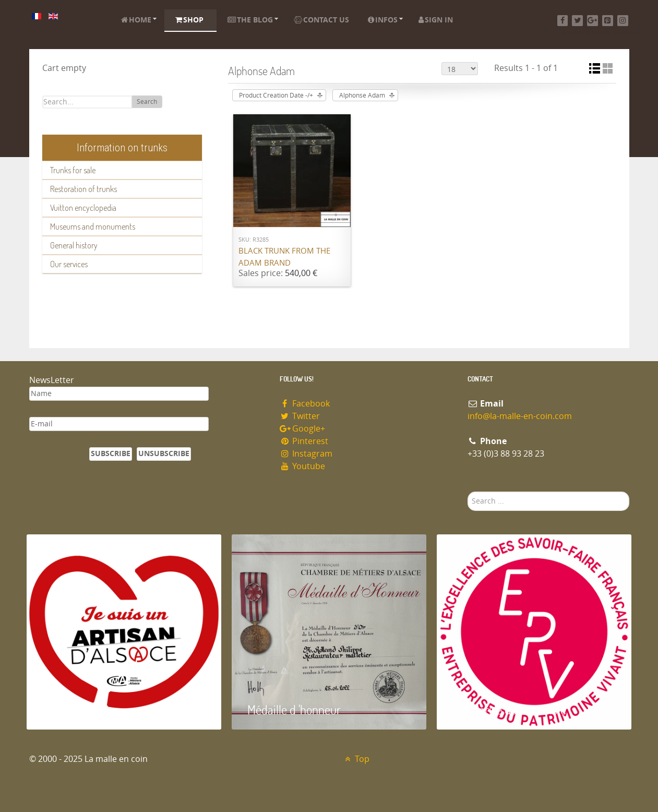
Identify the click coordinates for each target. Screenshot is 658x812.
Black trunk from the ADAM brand (284, 257)
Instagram (306, 454)
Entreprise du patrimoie (509, 709)
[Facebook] (563, 21)
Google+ (303, 429)
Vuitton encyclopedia (83, 208)
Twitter (300, 416)
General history (74, 245)
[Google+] (593, 21)
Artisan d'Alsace (80, 709)
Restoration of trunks (83, 189)
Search (147, 102)
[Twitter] (577, 21)
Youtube (303, 466)
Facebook (305, 404)
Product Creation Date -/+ (276, 95)
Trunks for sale (73, 170)
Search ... (468, 492)
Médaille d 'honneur (294, 709)
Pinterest (304, 441)
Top (356, 759)
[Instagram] (623, 21)
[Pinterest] (608, 21)
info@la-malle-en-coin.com (520, 416)
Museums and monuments (93, 226)
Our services (69, 264)
